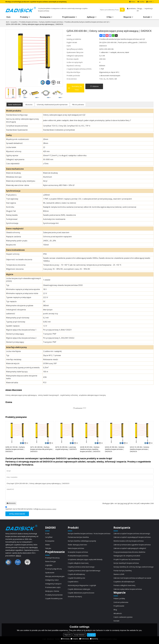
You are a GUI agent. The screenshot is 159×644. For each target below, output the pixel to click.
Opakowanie (50, 573)
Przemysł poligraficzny (53, 569)
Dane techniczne (15, 105)
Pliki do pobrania (78, 105)
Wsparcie (127, 17)
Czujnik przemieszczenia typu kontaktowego (84, 571)
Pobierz (133, 2)
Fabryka (48, 548)
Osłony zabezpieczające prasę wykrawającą (21, 395)
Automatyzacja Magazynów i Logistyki (82, 585)
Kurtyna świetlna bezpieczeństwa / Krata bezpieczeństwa (89, 533)
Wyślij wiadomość (17, 514)
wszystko (14, 22)
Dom (8, 17)
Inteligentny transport (53, 584)
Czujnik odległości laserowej (78, 563)
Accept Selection (79, 635)
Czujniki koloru (73, 582)
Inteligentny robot (52, 580)
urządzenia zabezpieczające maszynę (92, 395)
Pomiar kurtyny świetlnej (123, 571)
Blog (115, 610)
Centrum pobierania (121, 602)
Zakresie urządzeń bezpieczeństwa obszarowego (132, 533)
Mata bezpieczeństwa (76, 548)
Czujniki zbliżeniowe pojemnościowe (81, 593)
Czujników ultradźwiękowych (124, 582)
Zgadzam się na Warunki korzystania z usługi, (31, 508)
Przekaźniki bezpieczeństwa (78, 556)
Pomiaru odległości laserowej (124, 585)
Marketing (94, 639)
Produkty (24, 17)
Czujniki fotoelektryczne (54, 598)
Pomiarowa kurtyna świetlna (78, 537)
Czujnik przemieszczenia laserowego (81, 567)
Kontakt (147, 17)
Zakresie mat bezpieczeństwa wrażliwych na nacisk (132, 578)
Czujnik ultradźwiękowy (76, 574)
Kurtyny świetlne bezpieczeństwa (51, 22)
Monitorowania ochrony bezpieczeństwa (129, 541)
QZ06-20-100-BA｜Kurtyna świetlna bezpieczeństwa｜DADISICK (15, 449)
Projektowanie (69, 17)
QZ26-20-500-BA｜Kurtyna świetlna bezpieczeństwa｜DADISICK (115, 449)
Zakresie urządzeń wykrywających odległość (130, 548)
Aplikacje (91, 17)
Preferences (84, 639)
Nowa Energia (50, 561)
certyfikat (142, 2)
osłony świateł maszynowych (48, 395)
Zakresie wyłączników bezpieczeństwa (128, 589)
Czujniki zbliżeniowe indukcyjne (79, 589)
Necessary (65, 639)
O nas (109, 17)
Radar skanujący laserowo (77, 545)
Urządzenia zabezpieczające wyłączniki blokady (85, 559)
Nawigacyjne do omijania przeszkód (127, 556)
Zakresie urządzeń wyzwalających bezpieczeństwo (132, 537)
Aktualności (118, 613)
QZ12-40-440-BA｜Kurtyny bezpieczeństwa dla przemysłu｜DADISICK (42, 449)
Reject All (67, 635)
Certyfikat (49, 537)
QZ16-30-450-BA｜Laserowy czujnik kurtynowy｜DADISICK (66, 448)
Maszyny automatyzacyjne (55, 576)
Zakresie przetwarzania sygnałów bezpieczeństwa (132, 545)
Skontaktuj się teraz (77, 88)
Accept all (91, 635)
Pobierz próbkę (119, 598)
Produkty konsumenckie (54, 595)
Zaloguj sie (139, 10)
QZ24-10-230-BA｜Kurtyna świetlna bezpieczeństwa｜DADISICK (140, 449)
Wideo (48, 545)
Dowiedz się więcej (75, 596)
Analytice (74, 639)
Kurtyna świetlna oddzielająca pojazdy (82, 541)
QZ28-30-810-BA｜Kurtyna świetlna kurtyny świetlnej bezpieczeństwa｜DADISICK (90, 449)
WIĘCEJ (18, 556)
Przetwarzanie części (53, 587)
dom (8, 22)
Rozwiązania (45, 17)
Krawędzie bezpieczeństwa (78, 552)
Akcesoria (29, 105)
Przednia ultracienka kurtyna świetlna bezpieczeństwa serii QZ (87, 22)
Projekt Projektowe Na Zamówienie (127, 559)
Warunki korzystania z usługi (47, 509)
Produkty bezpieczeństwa (28, 22)
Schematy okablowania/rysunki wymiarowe (52, 105)
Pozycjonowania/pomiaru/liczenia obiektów (129, 552)
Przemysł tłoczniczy (52, 558)
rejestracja (149, 8)
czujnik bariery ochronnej (69, 395)
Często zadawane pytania (123, 617)
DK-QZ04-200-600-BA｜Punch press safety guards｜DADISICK (123, 42)
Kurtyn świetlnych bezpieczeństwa (126, 563)
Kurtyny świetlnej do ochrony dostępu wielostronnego (134, 567)
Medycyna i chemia (52, 591)
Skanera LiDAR (119, 574)
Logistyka (49, 565)
